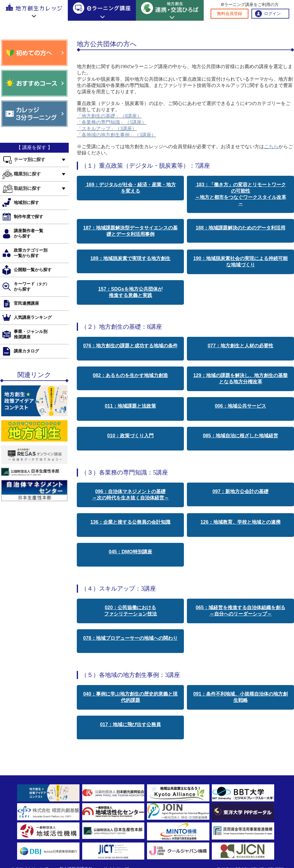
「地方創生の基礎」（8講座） (109, 116)
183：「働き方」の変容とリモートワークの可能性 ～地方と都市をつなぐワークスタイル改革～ (241, 194)
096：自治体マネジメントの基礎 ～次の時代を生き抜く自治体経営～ (130, 495)
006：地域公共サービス (240, 406)
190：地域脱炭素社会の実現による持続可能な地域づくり (240, 262)
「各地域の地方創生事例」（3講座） (116, 135)
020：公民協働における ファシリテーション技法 (130, 611)
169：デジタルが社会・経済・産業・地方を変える (130, 188)
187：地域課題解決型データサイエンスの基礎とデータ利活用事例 (130, 231)
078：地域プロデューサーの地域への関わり (130, 638)
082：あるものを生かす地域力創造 (130, 375)
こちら (271, 147)
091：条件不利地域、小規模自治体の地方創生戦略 (240, 697)
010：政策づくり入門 (130, 436)
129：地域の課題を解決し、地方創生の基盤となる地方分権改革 (240, 379)
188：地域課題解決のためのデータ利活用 (240, 228)
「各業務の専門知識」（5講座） (112, 122)
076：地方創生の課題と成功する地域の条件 (130, 346)
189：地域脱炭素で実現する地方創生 (130, 258)
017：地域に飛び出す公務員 (130, 724)
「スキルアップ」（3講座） (107, 129)
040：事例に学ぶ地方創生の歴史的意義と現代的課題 (130, 697)
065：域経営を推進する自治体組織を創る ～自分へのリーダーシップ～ (240, 611)
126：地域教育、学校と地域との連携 (240, 522)
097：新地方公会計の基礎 (240, 491)
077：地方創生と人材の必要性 (240, 346)
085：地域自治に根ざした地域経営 (240, 436)
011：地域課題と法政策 (130, 406)
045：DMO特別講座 (130, 552)
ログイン (272, 14)
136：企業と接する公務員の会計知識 (130, 522)
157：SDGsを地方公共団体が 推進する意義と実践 (130, 292)
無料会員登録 (229, 14)
